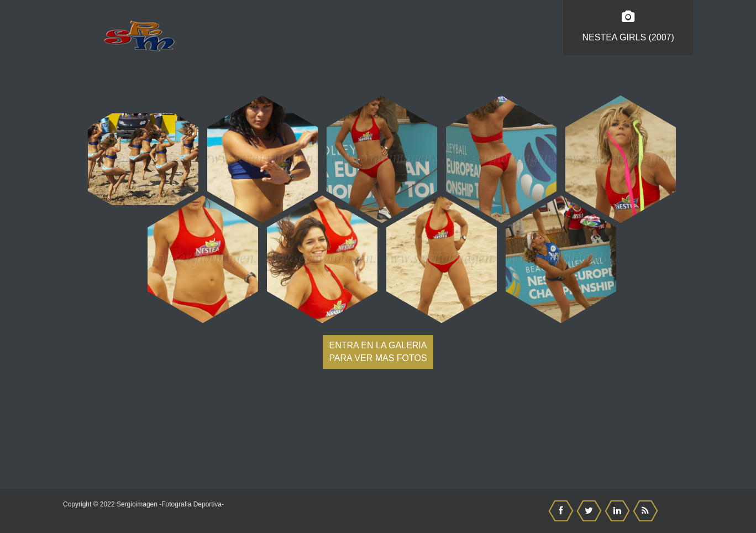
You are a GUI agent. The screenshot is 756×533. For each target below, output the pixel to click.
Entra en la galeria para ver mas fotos (378, 352)
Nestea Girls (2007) (628, 27)
